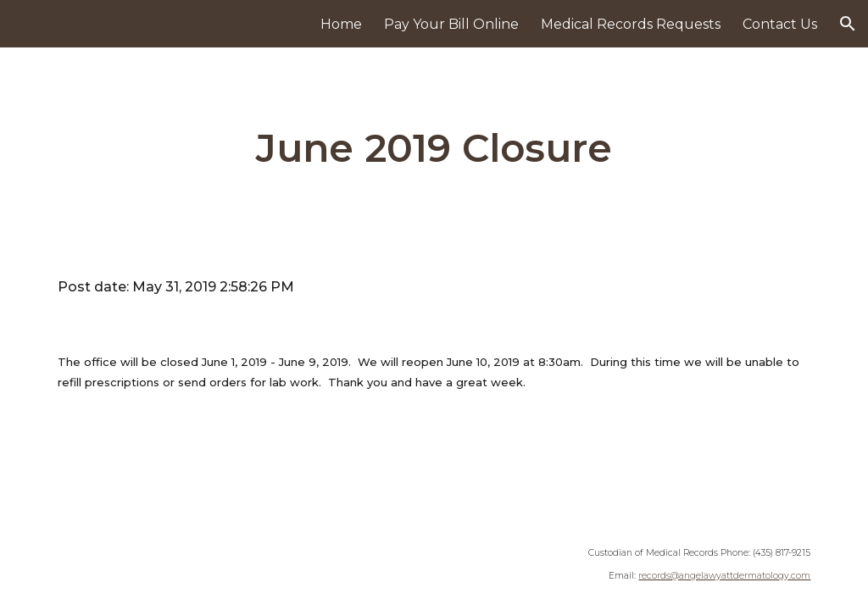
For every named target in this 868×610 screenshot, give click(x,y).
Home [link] (341, 24)
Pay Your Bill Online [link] (451, 24)
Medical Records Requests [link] (631, 24)
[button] (848, 24)
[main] (434, 149)
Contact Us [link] (780, 24)
